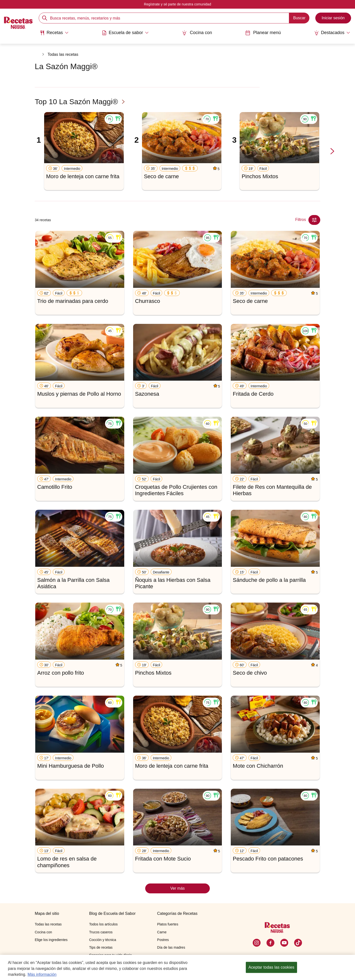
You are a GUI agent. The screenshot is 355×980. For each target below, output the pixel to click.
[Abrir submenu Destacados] (332, 33)
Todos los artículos (103, 924)
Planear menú (263, 33)
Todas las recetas (63, 54)
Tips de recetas (101, 947)
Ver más (178, 888)
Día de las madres (171, 947)
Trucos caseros (101, 932)
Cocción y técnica (103, 940)
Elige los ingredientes (51, 940)
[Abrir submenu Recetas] (54, 33)
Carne (162, 932)
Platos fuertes (168, 924)
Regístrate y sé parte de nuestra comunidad (177, 4)
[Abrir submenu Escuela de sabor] (125, 33)
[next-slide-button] (332, 151)
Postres (163, 940)
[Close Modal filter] (314, 220)
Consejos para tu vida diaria (110, 955)
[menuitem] (54, 35)
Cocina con (197, 33)
